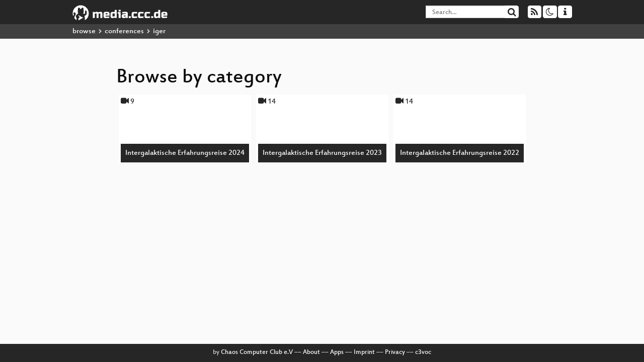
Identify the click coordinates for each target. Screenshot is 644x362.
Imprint (364, 352)
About (311, 352)
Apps (337, 352)
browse (84, 31)
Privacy (395, 352)
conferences (124, 31)
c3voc (423, 352)
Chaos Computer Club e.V (257, 352)
